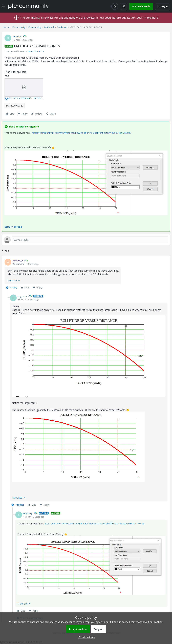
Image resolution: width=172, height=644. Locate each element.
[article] (86, 274)
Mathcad (49, 27)
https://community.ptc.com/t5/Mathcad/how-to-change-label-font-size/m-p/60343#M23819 (82, 133)
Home (6, 27)
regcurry (17, 36)
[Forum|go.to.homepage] (29, 6)
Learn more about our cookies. (146, 622)
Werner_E (18, 260)
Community (19, 27)
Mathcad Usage (15, 106)
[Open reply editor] (86, 240)
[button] (4, 7)
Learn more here (147, 18)
